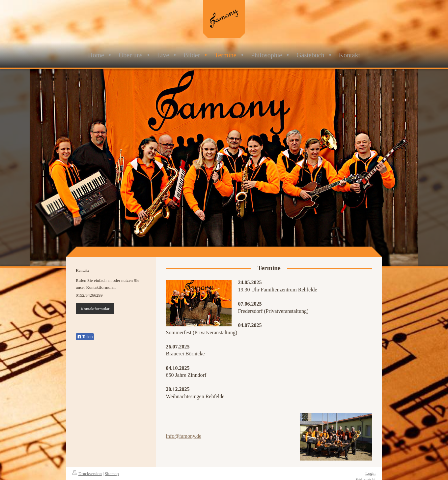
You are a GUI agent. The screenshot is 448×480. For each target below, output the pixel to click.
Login (370, 473)
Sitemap (112, 474)
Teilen (85, 337)
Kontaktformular (95, 309)
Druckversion (87, 474)
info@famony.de (184, 436)
